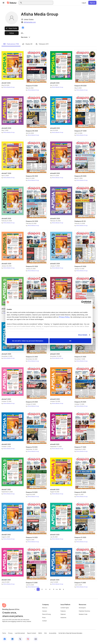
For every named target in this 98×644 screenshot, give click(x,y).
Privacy (10, 633)
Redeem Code (83, 615)
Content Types (65, 608)
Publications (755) (11, 44)
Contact (44, 621)
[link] (84, 3)
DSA (45, 633)
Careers (45, 611)
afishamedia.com (30, 22)
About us (45, 608)
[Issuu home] (12, 3)
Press (44, 618)
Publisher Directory (84, 611)
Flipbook (63, 615)
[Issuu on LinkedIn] (12, 639)
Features (63, 611)
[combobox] (38, 3)
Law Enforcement (20, 633)
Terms (4, 633)
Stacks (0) (27, 44)
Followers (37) (42, 44)
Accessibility (53, 633)
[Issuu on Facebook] (5, 639)
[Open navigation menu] (3, 3)
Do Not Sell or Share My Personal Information (70, 633)
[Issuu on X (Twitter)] (20, 639)
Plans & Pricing (46, 615)
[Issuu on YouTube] (36, 639)
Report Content (32, 633)
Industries (63, 618)
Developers (82, 608)
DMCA (40, 633)
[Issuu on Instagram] (28, 639)
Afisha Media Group (9, 88)
